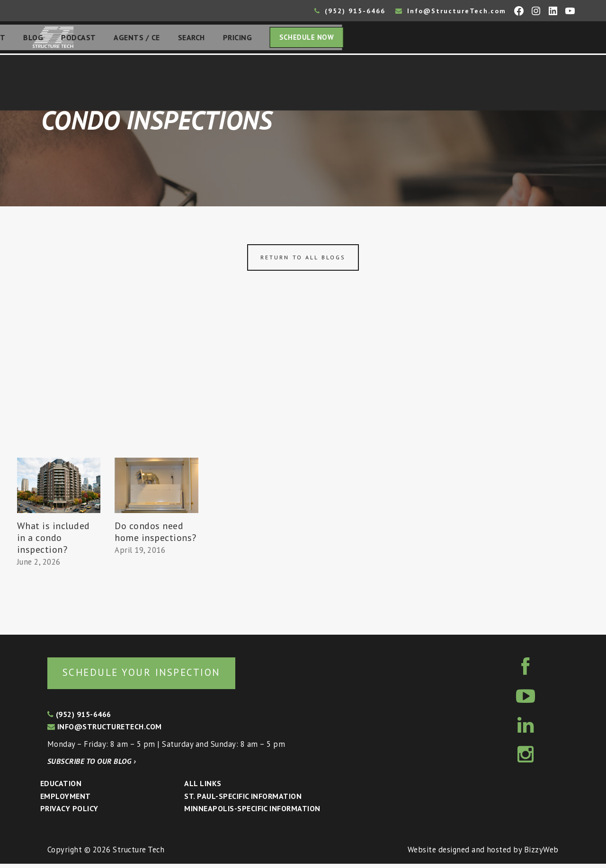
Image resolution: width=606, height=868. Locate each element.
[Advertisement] (303, 390)
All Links (203, 788)
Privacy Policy (69, 813)
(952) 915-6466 (350, 11)
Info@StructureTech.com (451, 11)
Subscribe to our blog (92, 765)
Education (61, 788)
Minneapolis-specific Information (252, 813)
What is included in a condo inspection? (53, 540)
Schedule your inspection (159, 676)
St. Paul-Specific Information (243, 800)
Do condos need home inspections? (156, 535)
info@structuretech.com (105, 731)
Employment (66, 800)
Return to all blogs (303, 260)
